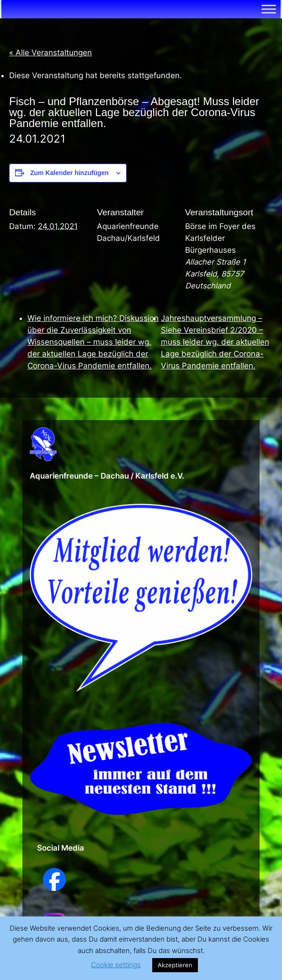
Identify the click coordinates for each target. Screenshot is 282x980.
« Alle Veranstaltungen (51, 53)
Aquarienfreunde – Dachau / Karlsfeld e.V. (107, 476)
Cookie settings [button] (116, 965)
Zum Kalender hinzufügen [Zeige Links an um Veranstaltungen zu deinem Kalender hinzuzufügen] (69, 173)
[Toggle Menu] (269, 9)
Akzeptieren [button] (175, 965)
